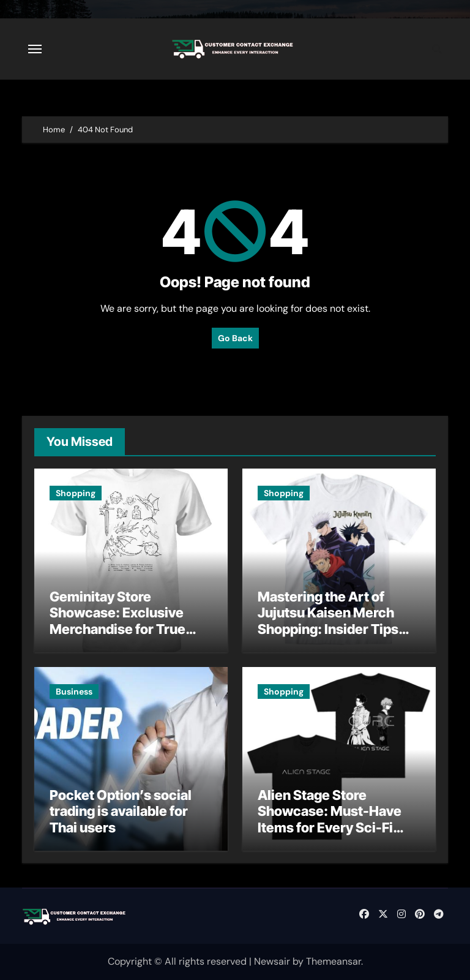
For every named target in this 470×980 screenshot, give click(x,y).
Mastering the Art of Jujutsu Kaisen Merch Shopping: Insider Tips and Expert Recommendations (328, 629)
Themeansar (334, 961)
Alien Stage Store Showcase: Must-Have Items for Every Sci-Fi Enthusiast (330, 819)
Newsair (272, 961)
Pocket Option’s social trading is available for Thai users (121, 811)
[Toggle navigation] (35, 49)
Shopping (76, 493)
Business (74, 692)
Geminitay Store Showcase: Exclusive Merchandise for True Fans (117, 621)
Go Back (235, 338)
